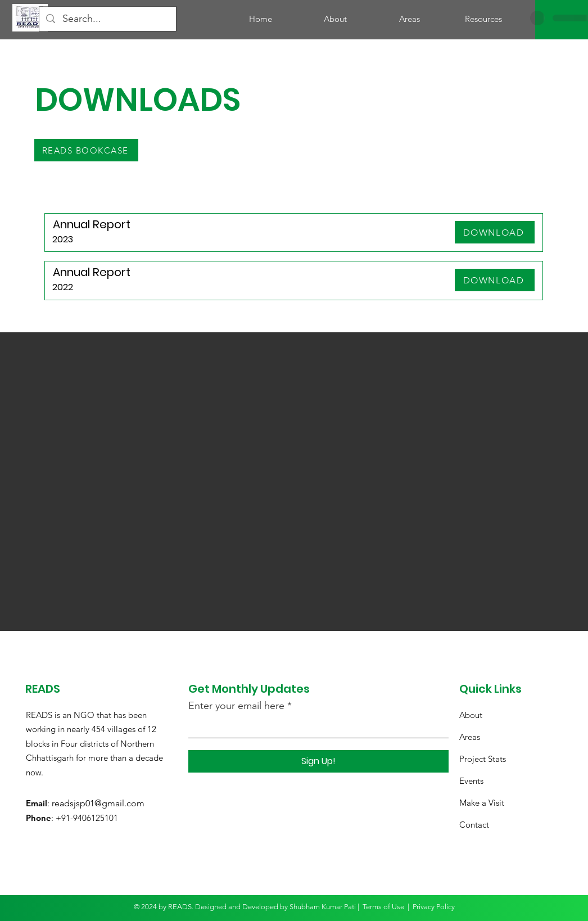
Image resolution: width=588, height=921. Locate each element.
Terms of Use (383, 907)
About (471, 715)
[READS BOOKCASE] (86, 150)
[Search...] (108, 19)
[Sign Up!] (318, 761)
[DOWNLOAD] (495, 232)
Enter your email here (236, 706)
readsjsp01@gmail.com (98, 803)
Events (471, 781)
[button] (483, 19)
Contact (474, 825)
